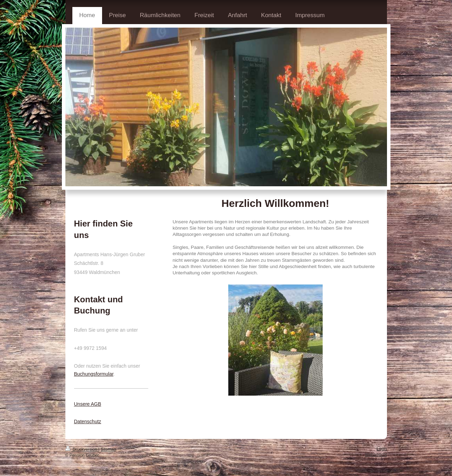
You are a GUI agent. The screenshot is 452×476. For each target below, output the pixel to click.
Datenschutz (88, 421)
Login (382, 449)
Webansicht (376, 455)
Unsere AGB (88, 404)
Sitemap (108, 449)
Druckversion (82, 449)
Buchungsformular (94, 374)
